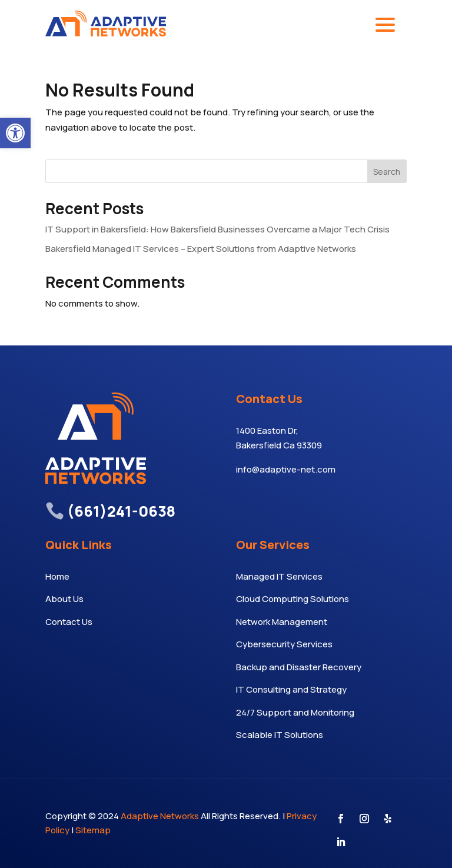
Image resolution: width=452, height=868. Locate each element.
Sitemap (93, 830)
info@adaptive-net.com (286, 469)
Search (387, 172)
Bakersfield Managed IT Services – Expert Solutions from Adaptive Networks (201, 249)
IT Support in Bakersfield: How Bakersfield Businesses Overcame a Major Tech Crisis (217, 229)
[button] (15, 133)
